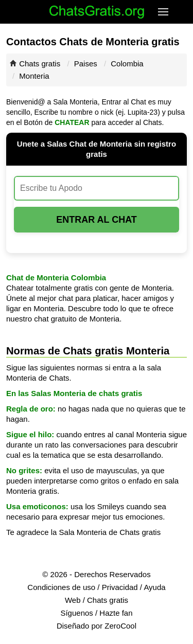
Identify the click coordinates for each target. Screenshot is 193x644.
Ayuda (154, 587)
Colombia (127, 64)
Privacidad (120, 587)
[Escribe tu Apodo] (97, 188)
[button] (164, 12)
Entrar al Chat (97, 220)
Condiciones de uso (61, 587)
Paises (86, 64)
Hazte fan (116, 613)
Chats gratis (40, 64)
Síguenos (76, 613)
